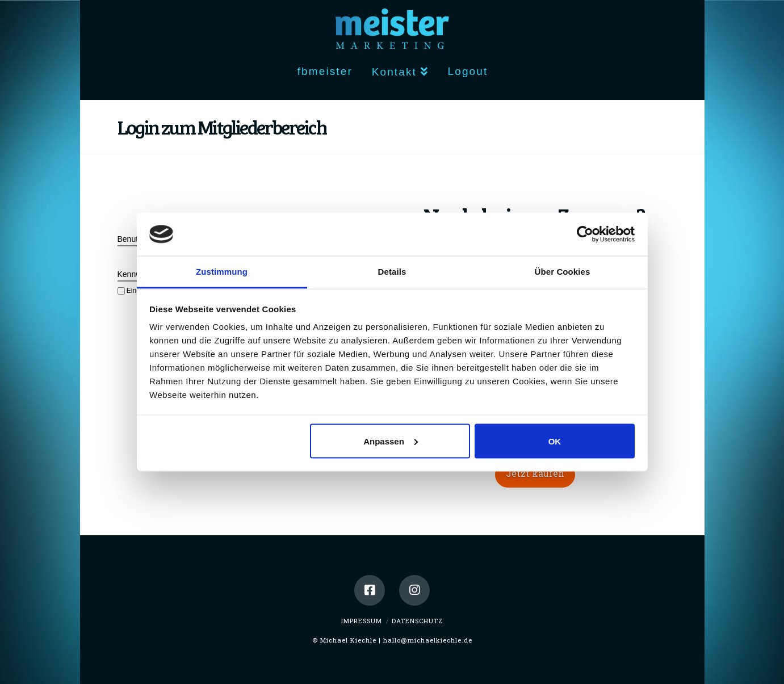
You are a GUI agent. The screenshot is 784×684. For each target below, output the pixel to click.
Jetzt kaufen (535, 473)
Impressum (362, 621)
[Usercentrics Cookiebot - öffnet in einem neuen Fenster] (585, 234)
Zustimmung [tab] (222, 272)
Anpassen (391, 441)
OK (555, 441)
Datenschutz (417, 621)
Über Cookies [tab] (563, 272)
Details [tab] (392, 272)
